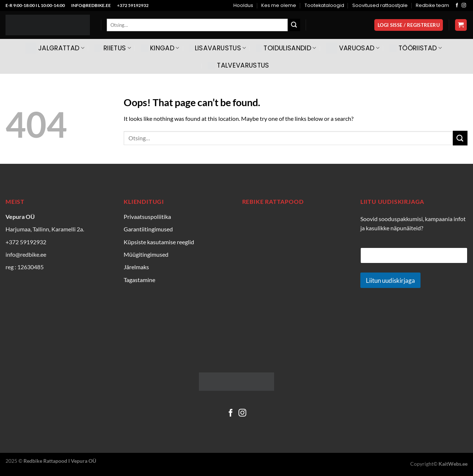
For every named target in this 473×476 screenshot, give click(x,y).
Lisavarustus (218, 48)
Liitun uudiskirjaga (390, 280)
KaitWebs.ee (453, 464)
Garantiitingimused (148, 229)
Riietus (113, 48)
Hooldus (243, 5)
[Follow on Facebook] (457, 6)
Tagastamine (139, 280)
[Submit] (294, 25)
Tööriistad (416, 48)
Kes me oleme (279, 5)
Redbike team (432, 5)
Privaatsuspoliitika (147, 217)
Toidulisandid (286, 48)
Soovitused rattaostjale (380, 5)
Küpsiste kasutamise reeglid (159, 242)
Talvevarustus (239, 65)
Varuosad (353, 48)
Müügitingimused (146, 254)
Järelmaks (136, 267)
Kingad (160, 48)
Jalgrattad (55, 48)
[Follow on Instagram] (464, 6)
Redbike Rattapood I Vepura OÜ (60, 461)
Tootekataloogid (324, 5)
